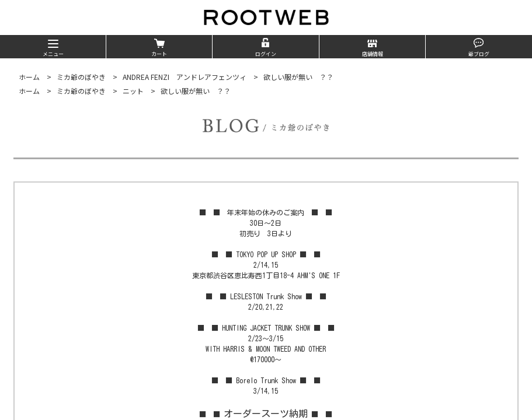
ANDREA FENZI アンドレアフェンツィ (185, 77)
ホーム (29, 77)
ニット (133, 91)
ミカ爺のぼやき (81, 77)
